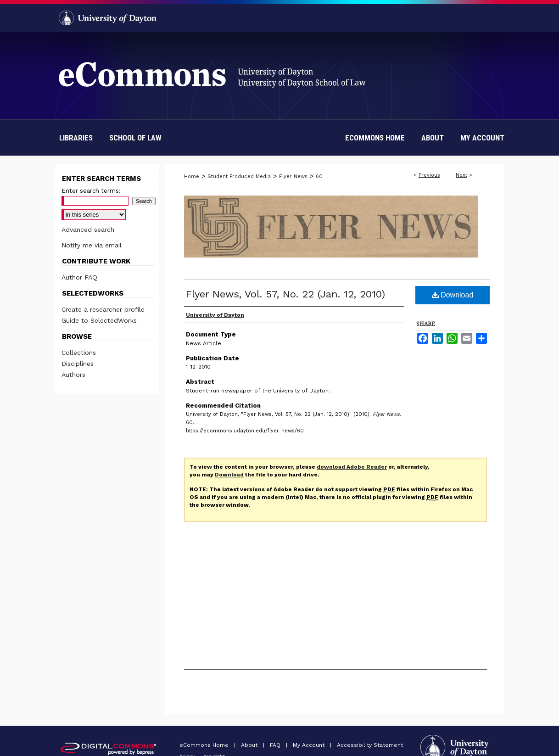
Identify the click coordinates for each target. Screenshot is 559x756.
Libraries (76, 138)
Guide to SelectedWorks (99, 320)
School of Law (135, 138)
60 (319, 176)
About (250, 745)
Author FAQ (79, 277)
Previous (429, 175)
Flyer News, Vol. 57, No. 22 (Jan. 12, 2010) (285, 294)
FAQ (276, 745)
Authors (73, 375)
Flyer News (293, 176)
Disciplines (78, 364)
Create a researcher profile (103, 309)
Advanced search (88, 230)
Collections (79, 353)
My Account (310, 745)
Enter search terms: (91, 191)
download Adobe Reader (352, 467)
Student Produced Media (239, 176)
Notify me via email (92, 245)
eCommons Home (205, 745)
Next (461, 175)
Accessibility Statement (370, 745)
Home (192, 176)
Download (453, 295)
